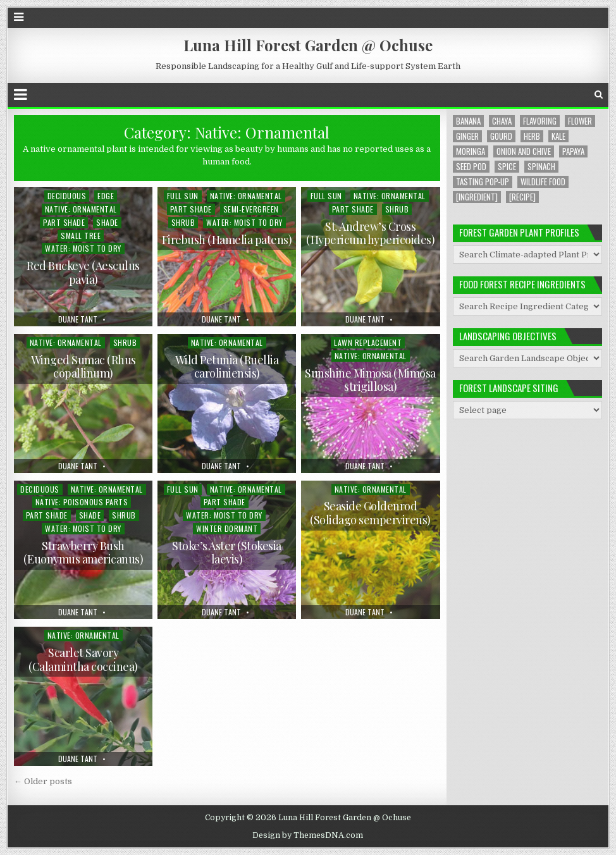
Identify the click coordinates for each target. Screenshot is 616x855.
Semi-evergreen (251, 209)
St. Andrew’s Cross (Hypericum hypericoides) (370, 233)
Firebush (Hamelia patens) (227, 240)
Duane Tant (78, 319)
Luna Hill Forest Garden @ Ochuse (308, 45)
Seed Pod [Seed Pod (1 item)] (471, 167)
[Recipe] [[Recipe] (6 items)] (522, 197)
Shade (107, 222)
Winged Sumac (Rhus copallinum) (83, 367)
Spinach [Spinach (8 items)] (541, 167)
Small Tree (81, 236)
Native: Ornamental (81, 209)
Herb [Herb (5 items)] (532, 136)
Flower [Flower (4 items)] (580, 121)
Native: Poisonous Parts (82, 502)
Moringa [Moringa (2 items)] (471, 151)
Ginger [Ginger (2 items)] (467, 136)
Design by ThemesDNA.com (308, 835)
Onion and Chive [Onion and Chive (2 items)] (524, 151)
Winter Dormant (227, 528)
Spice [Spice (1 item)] (507, 167)
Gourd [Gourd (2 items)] (501, 136)
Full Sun (183, 196)
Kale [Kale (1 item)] (558, 136)
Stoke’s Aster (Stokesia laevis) (227, 553)
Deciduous (67, 196)
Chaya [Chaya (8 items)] (502, 121)
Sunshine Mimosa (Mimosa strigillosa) (370, 380)
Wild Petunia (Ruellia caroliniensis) (227, 367)
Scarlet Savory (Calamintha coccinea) (83, 660)
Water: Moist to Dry (83, 248)
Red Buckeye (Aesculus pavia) (83, 273)
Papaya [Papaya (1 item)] (573, 151)
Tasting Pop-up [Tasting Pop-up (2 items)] (483, 182)
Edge (106, 196)
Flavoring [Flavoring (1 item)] (540, 121)
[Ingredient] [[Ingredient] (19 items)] (477, 197)
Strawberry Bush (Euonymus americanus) (83, 553)
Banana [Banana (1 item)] (468, 121)
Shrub (183, 222)
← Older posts (43, 781)
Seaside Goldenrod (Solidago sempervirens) (370, 513)
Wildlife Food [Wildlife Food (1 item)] (543, 182)
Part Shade (64, 222)
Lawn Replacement (368, 342)
